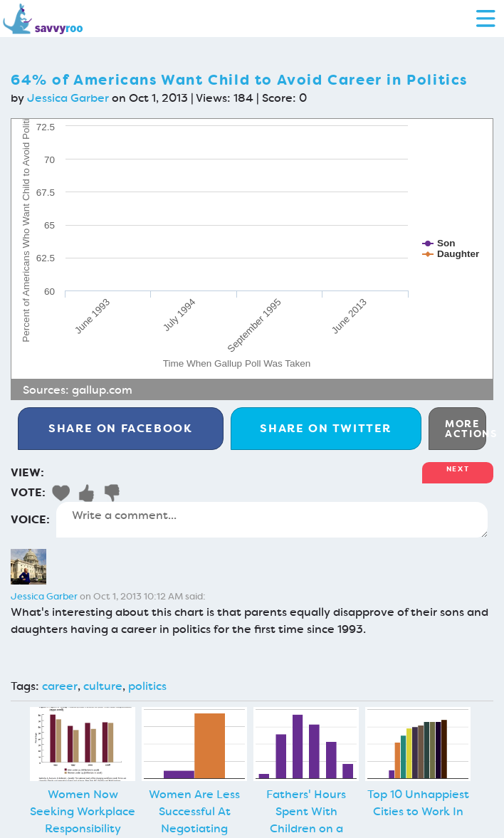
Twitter (326, 428)
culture (103, 686)
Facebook (120, 428)
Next (458, 469)
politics (147, 686)
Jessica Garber (68, 98)
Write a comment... (272, 520)
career (60, 686)
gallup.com (102, 390)
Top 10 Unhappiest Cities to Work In (418, 803)
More (466, 429)
